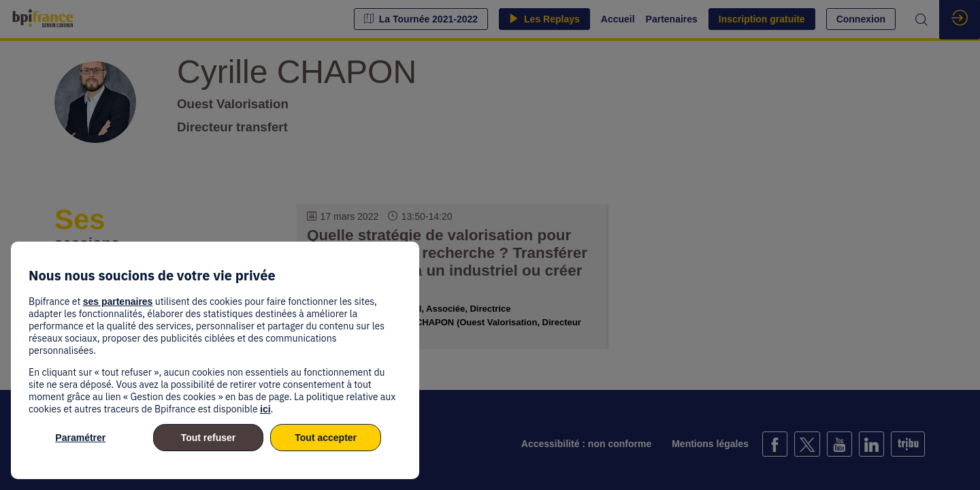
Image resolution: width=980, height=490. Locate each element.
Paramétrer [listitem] (80, 438)
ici (265, 409)
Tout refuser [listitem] (209, 438)
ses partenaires (118, 301)
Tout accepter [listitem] (326, 438)
